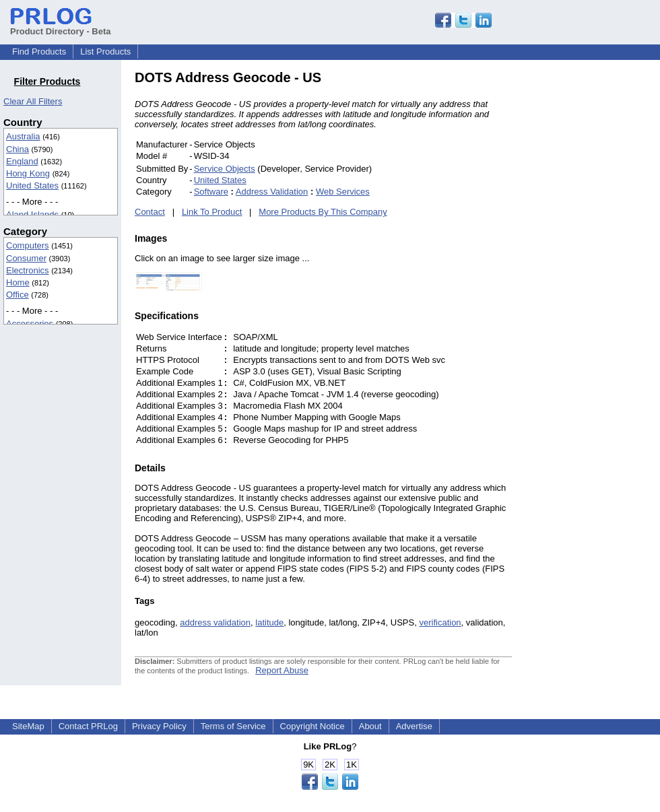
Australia (23, 136)
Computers (28, 245)
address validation (215, 622)
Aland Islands (32, 214)
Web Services (343, 192)
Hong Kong (28, 173)
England (22, 161)
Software (211, 192)
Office (18, 295)
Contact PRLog (88, 726)
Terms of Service (233, 726)
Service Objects (225, 169)
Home (18, 282)
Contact (150, 212)
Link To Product (212, 212)
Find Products (39, 52)
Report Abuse (282, 670)
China (18, 149)
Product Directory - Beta (61, 26)
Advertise (414, 726)
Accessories (30, 324)
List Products (105, 52)
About (370, 726)
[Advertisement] (603, 272)
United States (32, 185)
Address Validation (272, 192)
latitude (269, 622)
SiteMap (28, 726)
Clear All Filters (33, 101)
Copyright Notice (312, 726)
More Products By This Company (323, 212)
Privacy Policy (159, 726)
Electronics (28, 270)
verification (440, 622)
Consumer (26, 258)
